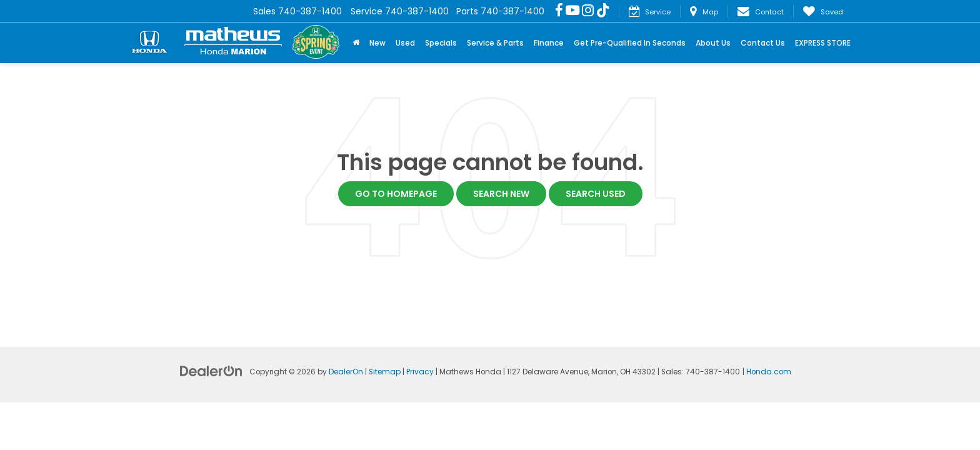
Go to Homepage (396, 194)
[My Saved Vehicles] (823, 11)
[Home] (356, 43)
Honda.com (769, 372)
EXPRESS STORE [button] (823, 43)
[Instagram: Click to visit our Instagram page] (588, 11)
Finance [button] (549, 43)
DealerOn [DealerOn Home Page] (346, 372)
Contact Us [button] (763, 43)
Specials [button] (441, 43)
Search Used (596, 194)
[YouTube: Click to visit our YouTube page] (572, 11)
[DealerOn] (211, 371)
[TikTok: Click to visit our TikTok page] (603, 11)
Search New (501, 194)
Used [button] (405, 43)
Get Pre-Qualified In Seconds (630, 43)
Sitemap (385, 372)
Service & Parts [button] (495, 43)
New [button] (377, 43)
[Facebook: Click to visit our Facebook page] (559, 11)
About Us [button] (713, 43)
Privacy (420, 372)
